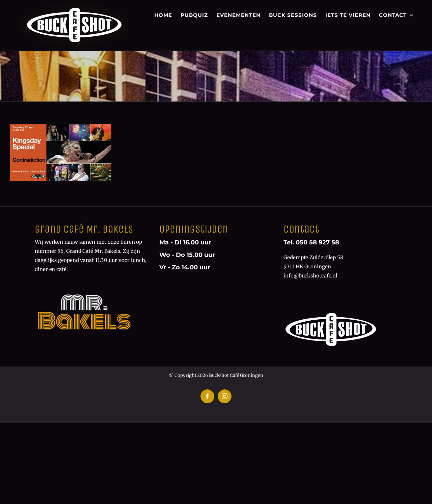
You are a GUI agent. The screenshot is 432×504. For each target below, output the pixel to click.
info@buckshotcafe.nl (310, 276)
